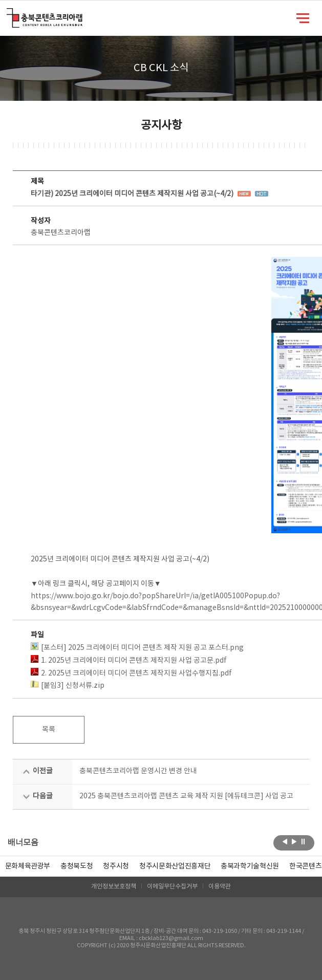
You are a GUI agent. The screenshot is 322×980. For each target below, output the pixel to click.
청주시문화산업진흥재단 (175, 866)
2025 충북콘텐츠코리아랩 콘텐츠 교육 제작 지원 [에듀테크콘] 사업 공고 (186, 796)
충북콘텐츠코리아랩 (9, 14)
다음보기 (294, 842)
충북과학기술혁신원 (250, 866)
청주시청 (116, 866)
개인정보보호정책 (114, 887)
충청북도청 (77, 866)
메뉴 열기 (303, 17)
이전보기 (285, 842)
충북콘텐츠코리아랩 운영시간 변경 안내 (138, 771)
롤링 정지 (303, 842)
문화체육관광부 (28, 866)
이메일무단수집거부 (172, 887)
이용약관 (220, 887)
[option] (77, 866)
